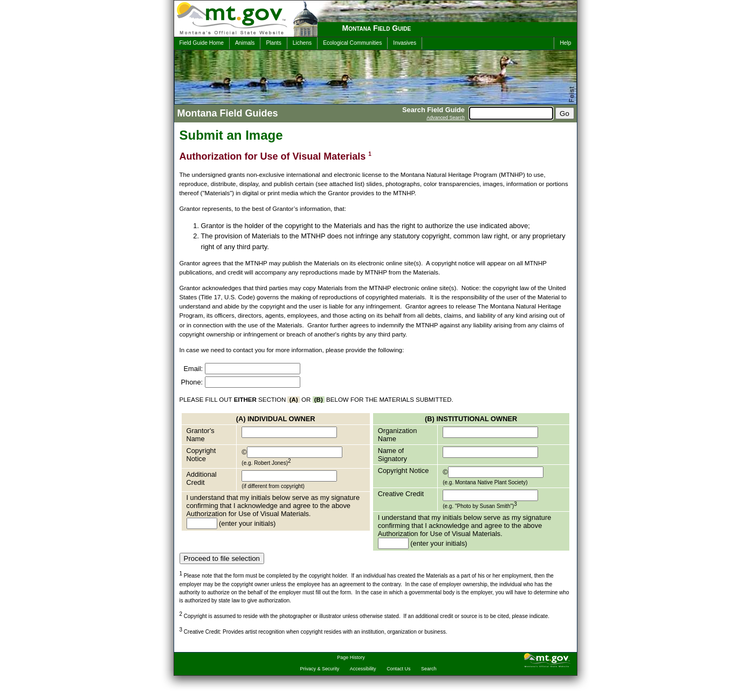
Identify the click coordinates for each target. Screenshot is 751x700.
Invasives (405, 43)
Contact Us (398, 669)
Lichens (302, 43)
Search (429, 669)
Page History (351, 657)
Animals (245, 43)
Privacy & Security (320, 669)
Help (565, 43)
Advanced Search (446, 118)
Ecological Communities (352, 43)
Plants (273, 43)
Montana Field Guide (377, 28)
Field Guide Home (202, 43)
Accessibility (363, 669)
